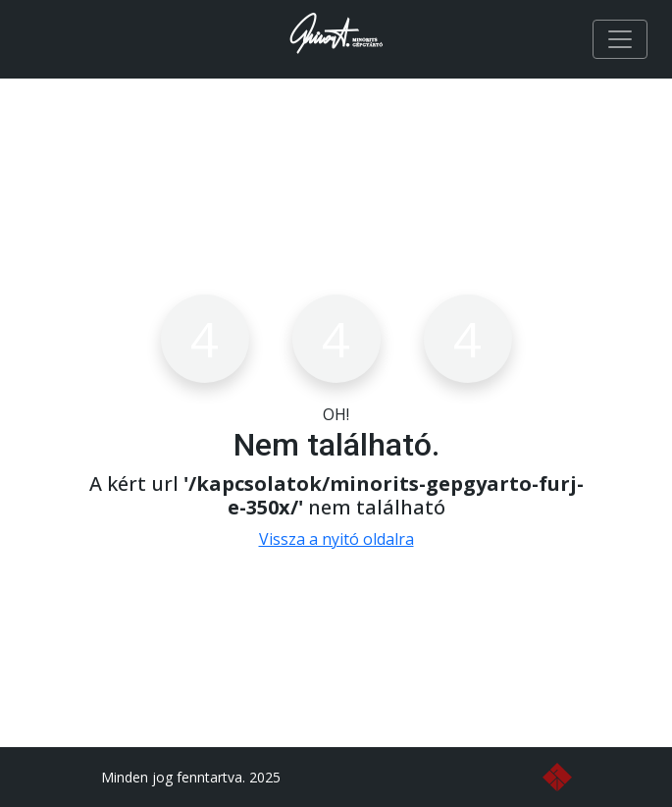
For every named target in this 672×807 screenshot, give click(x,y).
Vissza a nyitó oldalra (336, 539)
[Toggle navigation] (620, 39)
